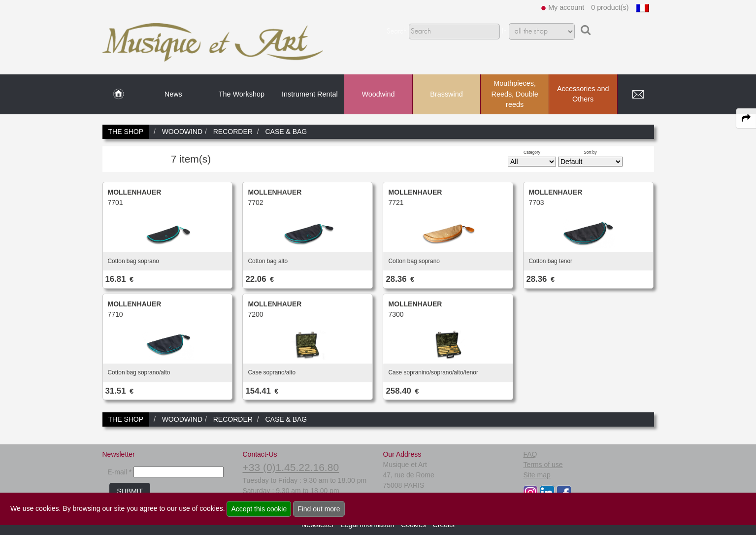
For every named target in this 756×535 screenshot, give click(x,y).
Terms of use (543, 465)
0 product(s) (610, 7)
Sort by (590, 152)
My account (566, 7)
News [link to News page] (173, 94)
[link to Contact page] (638, 95)
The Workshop (242, 94)
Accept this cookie (259, 509)
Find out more (319, 509)
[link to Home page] (118, 95)
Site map (537, 475)
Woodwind (378, 94)
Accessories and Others (583, 94)
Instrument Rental (310, 94)
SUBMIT (130, 491)
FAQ (530, 454)
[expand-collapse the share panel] (746, 118)
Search (397, 32)
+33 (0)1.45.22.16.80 (291, 467)
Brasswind (446, 94)
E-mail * (119, 472)
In (504, 32)
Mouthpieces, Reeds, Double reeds (514, 94)
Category (532, 152)
